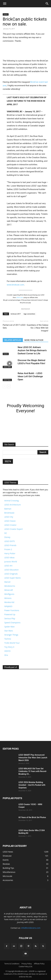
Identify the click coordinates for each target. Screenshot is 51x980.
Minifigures (9, 594)
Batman (8, 509)
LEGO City (9, 517)
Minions (8, 598)
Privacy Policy (27, 964)
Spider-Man (9, 627)
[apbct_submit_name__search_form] (8, 461)
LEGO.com (20, 298)
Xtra (6, 655)
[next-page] (9, 386)
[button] (5, 4)
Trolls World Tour (12, 643)
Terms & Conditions (12, 964)
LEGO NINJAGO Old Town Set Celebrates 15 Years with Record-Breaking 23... (33, 771)
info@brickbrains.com (31, 928)
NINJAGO (8, 606)
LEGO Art (8, 566)
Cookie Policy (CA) (26, 967)
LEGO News (7, 367)
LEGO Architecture (13, 505)
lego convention (29, 314)
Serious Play (10, 618)
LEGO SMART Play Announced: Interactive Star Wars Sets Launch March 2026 (33, 758)
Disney (7, 537)
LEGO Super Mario (13, 578)
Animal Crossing (11, 501)
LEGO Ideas (9, 557)
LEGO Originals (11, 574)
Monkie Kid (9, 602)
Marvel (7, 582)
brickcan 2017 (16, 314)
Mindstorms (10, 586)
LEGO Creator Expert (14, 529)
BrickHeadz (9, 513)
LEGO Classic (10, 521)
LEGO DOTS (10, 541)
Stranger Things (11, 635)
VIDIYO (7, 651)
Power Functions (12, 610)
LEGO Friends (10, 545)
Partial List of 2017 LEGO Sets (14, 326)
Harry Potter (10, 553)
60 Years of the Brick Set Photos (32, 817)
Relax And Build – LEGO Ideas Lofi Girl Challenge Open (30, 376)
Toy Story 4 (9, 647)
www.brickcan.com (15, 285)
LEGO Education (11, 570)
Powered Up (10, 614)
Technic (8, 639)
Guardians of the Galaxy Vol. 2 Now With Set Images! (37, 328)
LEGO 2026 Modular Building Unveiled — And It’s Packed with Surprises (32, 785)
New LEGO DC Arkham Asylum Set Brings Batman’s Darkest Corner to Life (32, 350)
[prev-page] (4, 386)
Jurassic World (11, 562)
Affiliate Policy (39, 964)
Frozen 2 (8, 549)
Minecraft (9, 590)
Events (6, 14)
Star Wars (9, 631)
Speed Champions (12, 623)
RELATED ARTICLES (13, 340)
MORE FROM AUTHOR (34, 340)
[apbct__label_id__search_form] (26, 457)
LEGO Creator (10, 525)
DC (6, 533)
